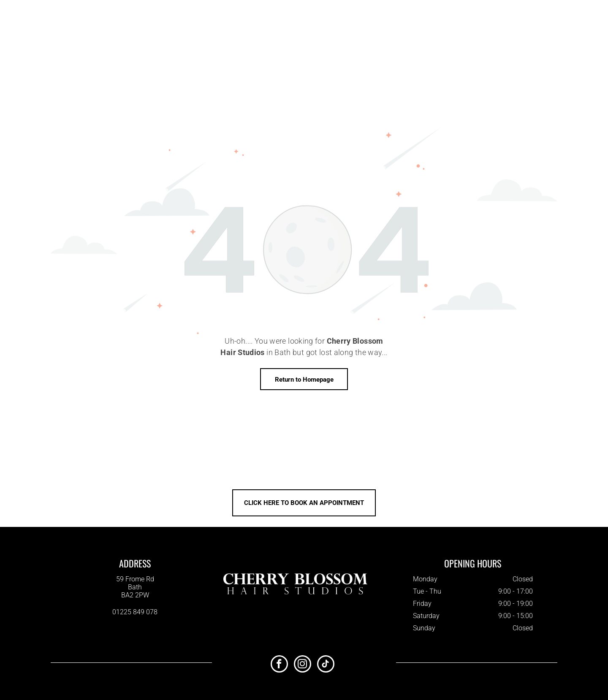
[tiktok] (326, 665)
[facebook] (279, 665)
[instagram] (303, 665)
